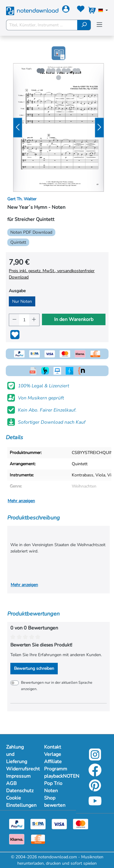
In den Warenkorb (74, 319)
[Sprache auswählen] (103, 11)
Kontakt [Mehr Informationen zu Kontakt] (53, 747)
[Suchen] (84, 25)
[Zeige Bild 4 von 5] (75, 71)
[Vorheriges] (18, 127)
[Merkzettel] (81, 10)
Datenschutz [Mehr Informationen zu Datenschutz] (19, 791)
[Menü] (99, 25)
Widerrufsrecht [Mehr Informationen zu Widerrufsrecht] (19, 769)
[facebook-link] (95, 774)
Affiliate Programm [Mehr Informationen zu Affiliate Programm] (56, 765)
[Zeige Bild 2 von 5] (53, 71)
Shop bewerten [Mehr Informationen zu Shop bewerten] (55, 802)
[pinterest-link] (95, 790)
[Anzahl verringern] (14, 320)
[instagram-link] (95, 759)
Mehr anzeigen (21, 501)
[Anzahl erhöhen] (34, 320)
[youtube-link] (95, 805)
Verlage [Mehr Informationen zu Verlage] (53, 754)
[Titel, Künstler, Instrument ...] (42, 25)
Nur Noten (22, 301)
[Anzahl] (24, 320)
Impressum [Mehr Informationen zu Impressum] (18, 776)
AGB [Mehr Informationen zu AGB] (11, 783)
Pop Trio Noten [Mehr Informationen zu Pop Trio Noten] (53, 787)
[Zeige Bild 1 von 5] (42, 71)
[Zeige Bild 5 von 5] (58, 78)
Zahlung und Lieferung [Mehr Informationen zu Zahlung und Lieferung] (17, 754)
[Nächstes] (99, 127)
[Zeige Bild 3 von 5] (64, 71)
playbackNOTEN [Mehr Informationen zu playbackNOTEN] (57, 776)
